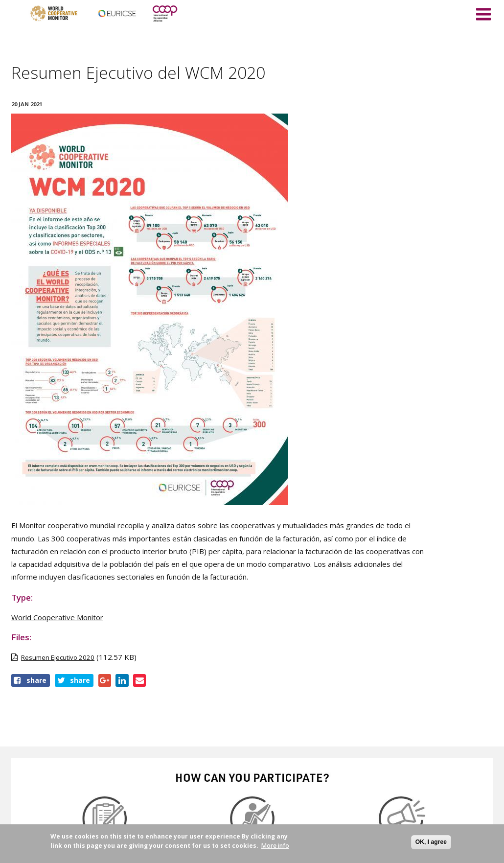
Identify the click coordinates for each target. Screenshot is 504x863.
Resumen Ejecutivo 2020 (58, 657)
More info (275, 846)
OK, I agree (431, 842)
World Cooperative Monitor (57, 617)
